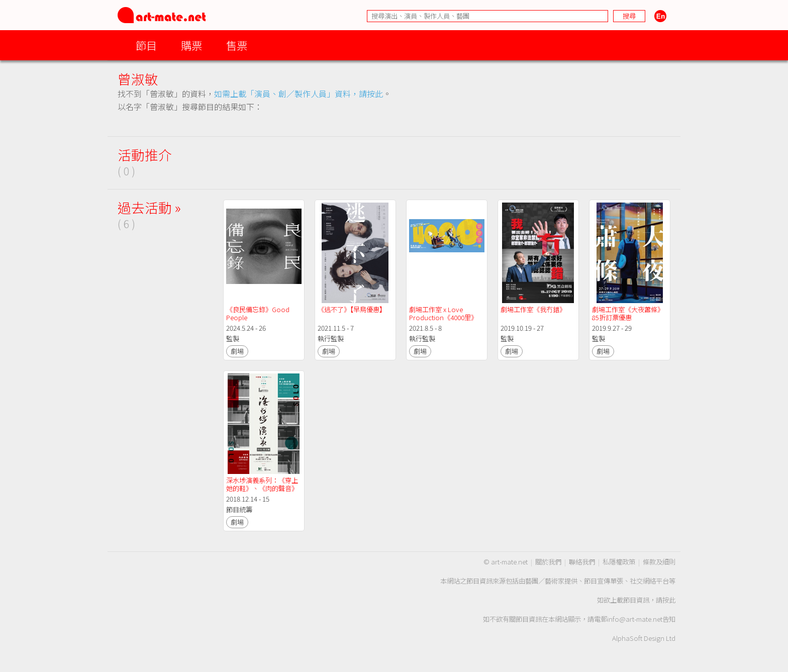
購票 (191, 45)
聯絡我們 (582, 562)
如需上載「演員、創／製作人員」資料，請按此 (299, 93)
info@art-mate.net (635, 619)
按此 (669, 600)
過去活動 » (149, 207)
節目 (146, 45)
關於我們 (548, 562)
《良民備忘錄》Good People (259, 313)
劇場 (237, 351)
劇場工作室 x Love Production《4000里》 (443, 313)
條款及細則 (659, 562)
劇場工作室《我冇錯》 (533, 309)
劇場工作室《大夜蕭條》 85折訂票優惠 (629, 313)
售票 (237, 45)
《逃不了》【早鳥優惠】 (352, 309)
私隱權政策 (619, 562)
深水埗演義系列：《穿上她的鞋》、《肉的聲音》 (262, 484)
